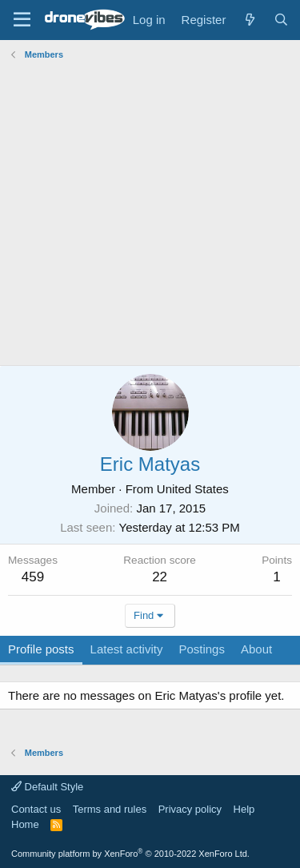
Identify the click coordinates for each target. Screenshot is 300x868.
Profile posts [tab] (41, 649)
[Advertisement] (150, 215)
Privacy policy (190, 809)
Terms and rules (110, 809)
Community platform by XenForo (130, 854)
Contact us (36, 809)
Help (244, 809)
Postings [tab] (202, 649)
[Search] (281, 20)
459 (33, 577)
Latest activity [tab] (127, 649)
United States (193, 489)
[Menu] (22, 20)
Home (25, 824)
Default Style (47, 787)
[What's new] (249, 20)
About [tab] (256, 649)
